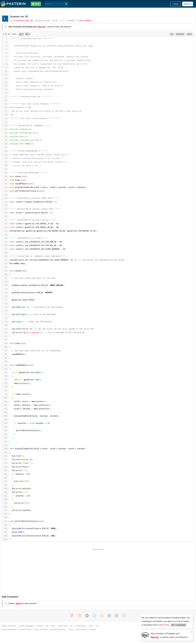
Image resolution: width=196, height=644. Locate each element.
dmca (71, 629)
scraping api (81, 626)
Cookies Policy (163, 625)
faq (47, 626)
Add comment (86, 21)
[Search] (66, 4)
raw (172, 34)
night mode (63, 626)
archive (40, 626)
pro (97, 626)
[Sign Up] (145, 635)
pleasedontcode (21, 21)
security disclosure (58, 629)
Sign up (188, 4)
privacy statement (9, 629)
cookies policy (25, 629)
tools (53, 626)
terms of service (41, 629)
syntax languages (26, 626)
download (180, 34)
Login (176, 4)
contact (93, 629)
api (71, 626)
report (189, 34)
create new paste (9, 626)
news (91, 626)
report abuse (81, 629)
